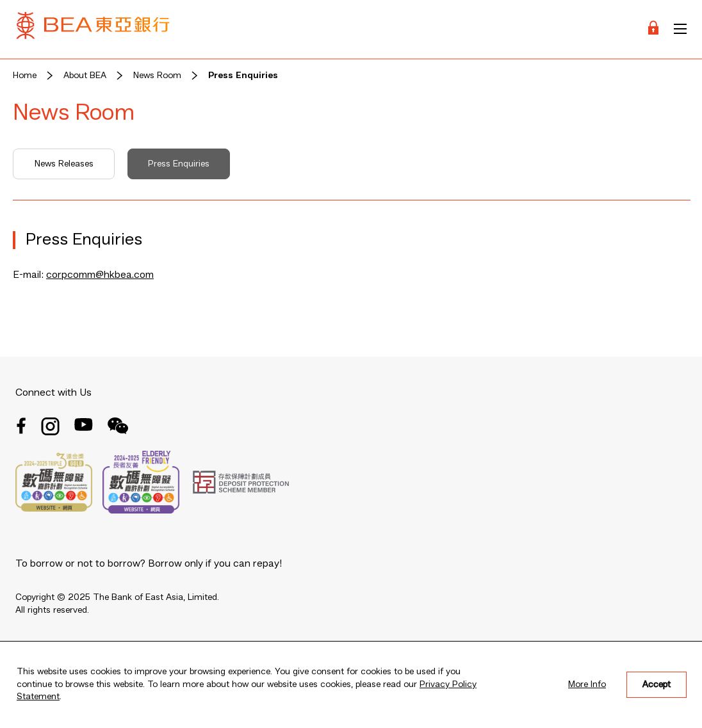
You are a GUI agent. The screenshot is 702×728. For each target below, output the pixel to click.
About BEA (85, 76)
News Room (157, 76)
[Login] (653, 29)
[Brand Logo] (93, 29)
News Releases (64, 164)
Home (25, 76)
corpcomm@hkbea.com (100, 275)
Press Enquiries (243, 76)
